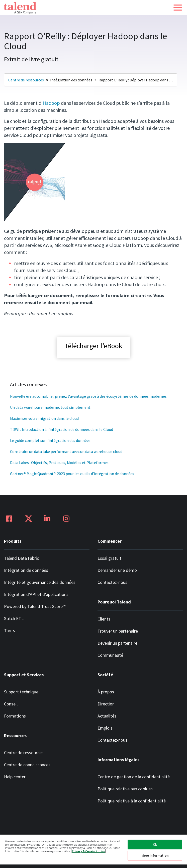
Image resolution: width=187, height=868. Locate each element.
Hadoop (51, 103)
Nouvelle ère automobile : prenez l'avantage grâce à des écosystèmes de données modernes (88, 396)
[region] (93, 851)
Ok (155, 845)
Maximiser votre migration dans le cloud (44, 418)
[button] (178, 8)
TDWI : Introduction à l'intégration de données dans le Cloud (62, 429)
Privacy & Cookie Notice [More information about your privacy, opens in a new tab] (88, 851)
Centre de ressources (26, 80)
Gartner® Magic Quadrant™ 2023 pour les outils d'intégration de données (72, 474)
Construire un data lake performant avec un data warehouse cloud (66, 451)
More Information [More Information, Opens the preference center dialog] (155, 856)
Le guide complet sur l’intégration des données (50, 440)
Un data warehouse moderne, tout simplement (50, 407)
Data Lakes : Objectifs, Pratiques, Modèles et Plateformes (59, 463)
